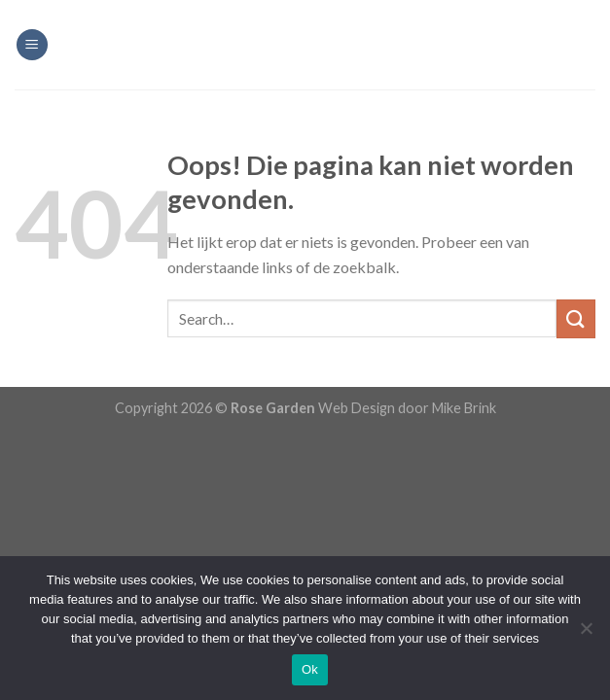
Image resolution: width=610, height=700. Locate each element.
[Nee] (586, 634)
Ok (310, 669)
